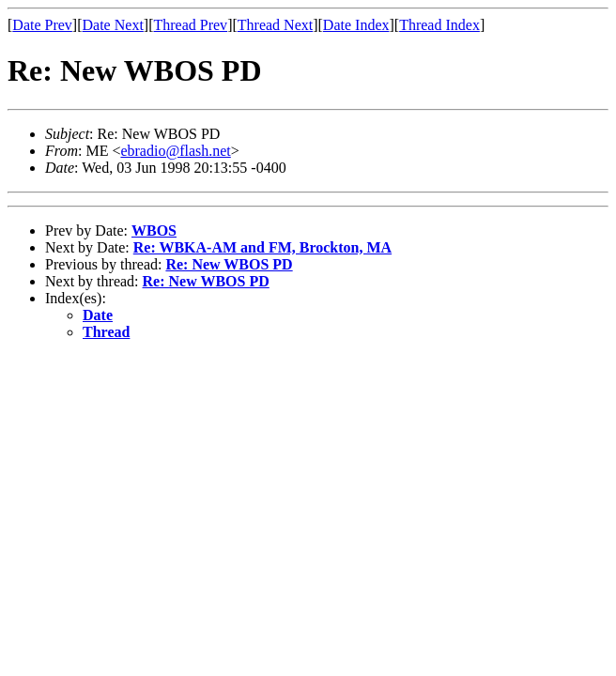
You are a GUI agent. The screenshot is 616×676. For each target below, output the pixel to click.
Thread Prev (190, 25)
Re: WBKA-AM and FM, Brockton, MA (262, 247)
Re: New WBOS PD (229, 264)
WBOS (154, 230)
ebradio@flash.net (175, 151)
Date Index (356, 25)
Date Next (113, 25)
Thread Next (275, 25)
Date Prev (42, 25)
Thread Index (439, 25)
